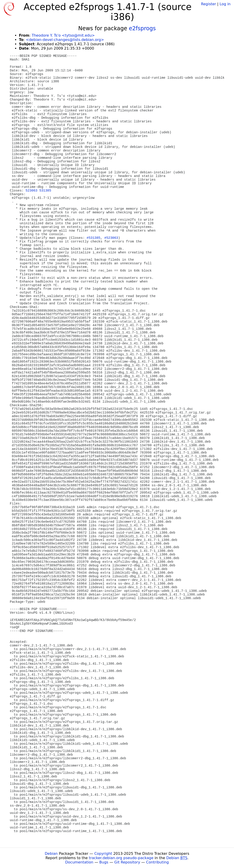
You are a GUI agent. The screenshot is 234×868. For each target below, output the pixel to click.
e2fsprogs (142, 28)
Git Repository (127, 862)
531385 (45, 191)
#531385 (94, 238)
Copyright (103, 854)
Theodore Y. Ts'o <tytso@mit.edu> (63, 35)
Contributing (158, 862)
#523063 (111, 238)
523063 (31, 191)
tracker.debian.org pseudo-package (121, 858)
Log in (225, 4)
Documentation (79, 862)
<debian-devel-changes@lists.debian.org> (65, 40)
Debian (51, 854)
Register (208, 4)
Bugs (104, 862)
